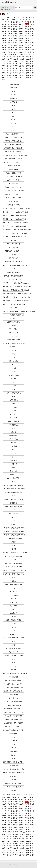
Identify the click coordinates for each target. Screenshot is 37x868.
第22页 (15, 24)
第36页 (27, 29)
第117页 (28, 61)
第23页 (21, 24)
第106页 (22, 57)
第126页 (22, 66)
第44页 (4, 34)
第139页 (9, 73)
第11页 (19, 20)
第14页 (4, 22)
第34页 (15, 29)
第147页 (28, 75)
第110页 (15, 59)
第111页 (22, 59)
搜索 (35, 7)
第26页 (4, 27)
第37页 (32, 29)
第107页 (28, 57)
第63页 (10, 41)
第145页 (15, 75)
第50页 (4, 36)
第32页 (4, 29)
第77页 (21, 45)
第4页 (18, 17)
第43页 (32, 31)
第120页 (15, 64)
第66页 (27, 41)
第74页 (4, 45)
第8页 (4, 20)
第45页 (10, 34)
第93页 (10, 52)
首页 (9, 7)
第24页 (27, 24)
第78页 (27, 45)
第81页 (10, 47)
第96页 (27, 52)
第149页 (9, 78)
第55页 (32, 36)
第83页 (21, 47)
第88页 (15, 50)
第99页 (10, 54)
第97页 (32, 52)
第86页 (4, 50)
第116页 (22, 61)
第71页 (21, 43)
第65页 (21, 41)
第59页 (21, 38)
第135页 (15, 71)
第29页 (21, 27)
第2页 (9, 17)
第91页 (32, 50)
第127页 (28, 66)
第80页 (4, 47)
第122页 (28, 64)
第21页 (10, 24)
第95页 (21, 52)
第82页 (15, 47)
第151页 (22, 78)
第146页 (22, 75)
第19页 (32, 22)
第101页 (22, 54)
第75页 (10, 45)
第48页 (27, 34)
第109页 (9, 59)
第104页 (9, 57)
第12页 (25, 20)
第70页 (15, 43)
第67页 (32, 41)
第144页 (9, 75)
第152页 (28, 78)
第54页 (27, 36)
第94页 (15, 52)
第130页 (15, 68)
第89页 (21, 50)
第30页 (27, 27)
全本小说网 (5, 2)
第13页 (31, 20)
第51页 (10, 36)
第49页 (32, 34)
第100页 (16, 54)
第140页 (15, 73)
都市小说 (7, 10)
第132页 (28, 68)
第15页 (10, 22)
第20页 (4, 24)
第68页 (4, 43)
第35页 (21, 29)
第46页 (15, 34)
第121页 (22, 64)
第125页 (15, 66)
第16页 (15, 22)
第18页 (27, 22)
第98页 (4, 54)
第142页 (28, 73)
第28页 (15, 27)
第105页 (15, 57)
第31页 (32, 27)
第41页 (21, 31)
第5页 (23, 17)
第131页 (22, 68)
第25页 (33, 24)
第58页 (15, 38)
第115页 (15, 61)
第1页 (4, 17)
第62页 (4, 41)
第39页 (10, 31)
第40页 (15, 31)
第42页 (27, 31)
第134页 (9, 71)
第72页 (27, 43)
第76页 (15, 45)
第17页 (21, 22)
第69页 (10, 43)
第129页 (9, 68)
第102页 (29, 54)
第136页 (22, 71)
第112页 (28, 59)
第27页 (10, 27)
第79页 (32, 45)
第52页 (15, 36)
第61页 (32, 38)
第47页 (21, 34)
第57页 (10, 38)
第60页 (27, 38)
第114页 (9, 61)
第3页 (13, 17)
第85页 (32, 47)
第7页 (33, 17)
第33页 (10, 29)
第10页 (14, 20)
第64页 (15, 41)
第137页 (28, 71)
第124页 (9, 66)
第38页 (4, 31)
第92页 (4, 52)
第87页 (10, 50)
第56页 (4, 38)
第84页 (27, 47)
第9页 (9, 20)
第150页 (15, 78)
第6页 (28, 17)
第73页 (32, 43)
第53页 (21, 36)
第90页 (27, 50)
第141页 (22, 73)
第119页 (9, 64)
